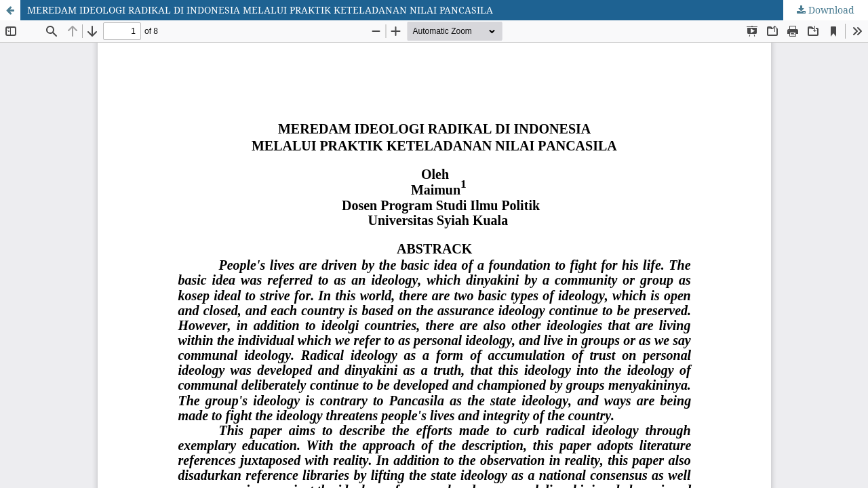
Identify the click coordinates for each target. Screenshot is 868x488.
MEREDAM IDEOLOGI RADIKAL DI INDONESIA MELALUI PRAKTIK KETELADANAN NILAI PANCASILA (260, 10)
